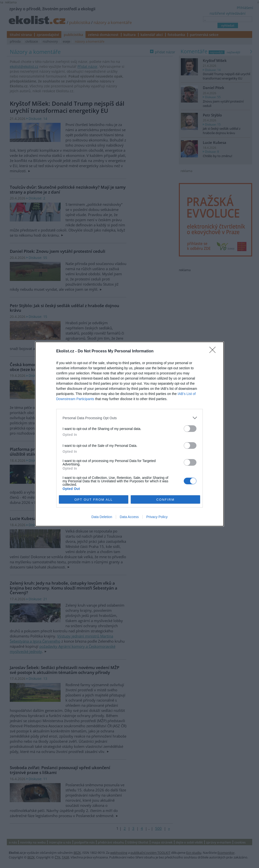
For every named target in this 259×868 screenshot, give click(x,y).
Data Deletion (102, 517)
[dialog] (129, 434)
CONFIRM (166, 500)
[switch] (190, 429)
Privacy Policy (157, 517)
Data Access (129, 517)
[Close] (214, 351)
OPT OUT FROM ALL (93, 500)
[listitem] (129, 418)
